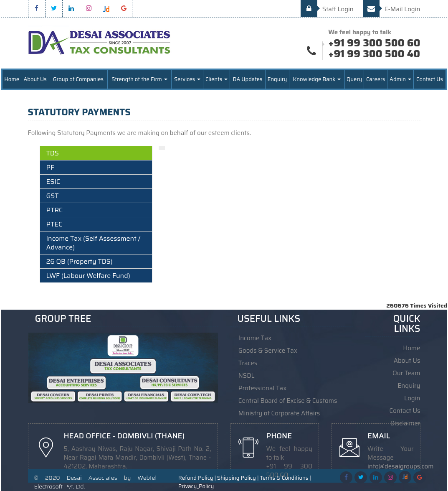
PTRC (55, 210)
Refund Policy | (197, 478)
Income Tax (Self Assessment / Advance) (94, 243)
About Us (35, 79)
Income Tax (255, 338)
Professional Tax (263, 388)
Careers (376, 79)
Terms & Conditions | (286, 478)
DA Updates (247, 79)
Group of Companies (78, 79)
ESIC (53, 182)
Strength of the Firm (139, 79)
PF (50, 167)
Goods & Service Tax (268, 351)
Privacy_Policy (196, 486)
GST (53, 196)
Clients (216, 79)
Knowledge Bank (317, 79)
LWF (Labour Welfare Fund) (88, 276)
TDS (53, 153)
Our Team (406, 373)
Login (412, 398)
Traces (248, 363)
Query (354, 79)
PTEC (54, 224)
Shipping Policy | (238, 478)
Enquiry (277, 79)
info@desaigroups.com (400, 466)
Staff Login (327, 9)
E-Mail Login (392, 9)
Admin (400, 79)
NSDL (247, 376)
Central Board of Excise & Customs (288, 401)
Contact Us (430, 79)
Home (12, 79)
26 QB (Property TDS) (80, 261)
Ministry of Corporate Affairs (279, 413)
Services (187, 79)
